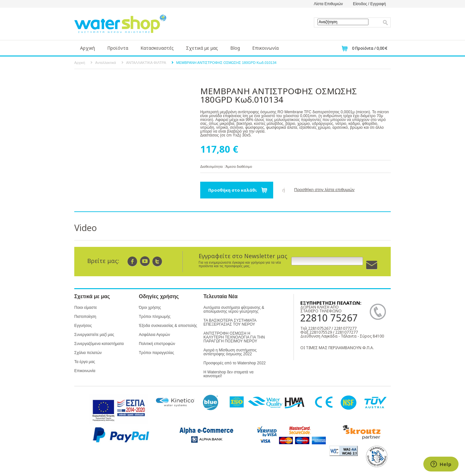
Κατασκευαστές (157, 48)
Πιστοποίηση (85, 317)
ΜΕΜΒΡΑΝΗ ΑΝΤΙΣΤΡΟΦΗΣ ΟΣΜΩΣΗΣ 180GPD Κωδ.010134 (227, 63)
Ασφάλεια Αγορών (154, 335)
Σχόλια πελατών (88, 353)
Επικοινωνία (265, 48)
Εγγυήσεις (83, 326)
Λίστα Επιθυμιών (328, 4)
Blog (235, 48)
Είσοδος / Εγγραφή (369, 4)
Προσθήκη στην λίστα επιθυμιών (324, 190)
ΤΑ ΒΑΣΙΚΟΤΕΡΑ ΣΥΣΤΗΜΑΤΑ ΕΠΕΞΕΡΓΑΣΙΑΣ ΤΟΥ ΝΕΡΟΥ (230, 322)
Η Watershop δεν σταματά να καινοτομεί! (228, 374)
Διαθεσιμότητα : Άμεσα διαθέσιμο (226, 167)
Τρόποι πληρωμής (155, 317)
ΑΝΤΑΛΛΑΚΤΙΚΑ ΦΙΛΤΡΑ (146, 63)
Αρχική (88, 48)
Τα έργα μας (85, 362)
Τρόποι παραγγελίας (156, 353)
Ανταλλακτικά (106, 63)
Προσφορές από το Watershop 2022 (235, 363)
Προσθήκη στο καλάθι (233, 190)
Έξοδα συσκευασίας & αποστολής (168, 326)
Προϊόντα (118, 48)
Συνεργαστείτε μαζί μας (94, 335)
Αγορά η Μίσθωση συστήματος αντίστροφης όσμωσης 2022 (230, 352)
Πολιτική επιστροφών (157, 344)
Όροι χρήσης (150, 308)
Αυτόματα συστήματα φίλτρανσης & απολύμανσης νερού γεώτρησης (234, 309)
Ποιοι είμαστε (86, 308)
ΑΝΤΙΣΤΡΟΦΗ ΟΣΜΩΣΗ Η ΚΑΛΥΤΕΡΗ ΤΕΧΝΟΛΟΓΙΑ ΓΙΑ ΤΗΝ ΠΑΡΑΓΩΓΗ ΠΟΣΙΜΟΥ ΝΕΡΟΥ (234, 337)
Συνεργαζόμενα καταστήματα (99, 344)
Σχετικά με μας (202, 48)
